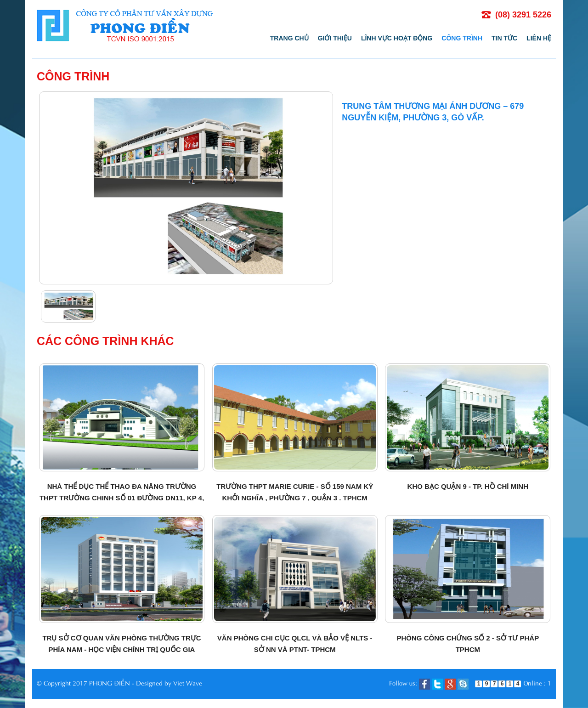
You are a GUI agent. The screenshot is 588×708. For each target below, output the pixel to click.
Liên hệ (539, 38)
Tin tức (504, 38)
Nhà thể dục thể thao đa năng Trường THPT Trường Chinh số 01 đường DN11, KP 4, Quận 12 (122, 498)
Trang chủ (289, 38)
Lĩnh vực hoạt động (397, 38)
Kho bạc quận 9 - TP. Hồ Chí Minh (468, 486)
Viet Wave (188, 683)
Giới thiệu (335, 38)
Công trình (462, 38)
